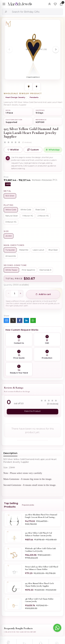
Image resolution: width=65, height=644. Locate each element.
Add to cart (43, 294)
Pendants (34, 97)
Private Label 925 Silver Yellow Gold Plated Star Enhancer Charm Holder (42, 568)
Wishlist (13, 150)
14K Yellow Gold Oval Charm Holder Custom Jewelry (39, 600)
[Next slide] (56, 49)
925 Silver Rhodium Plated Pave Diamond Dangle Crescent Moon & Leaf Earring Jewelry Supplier (41, 516)
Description (10, 453)
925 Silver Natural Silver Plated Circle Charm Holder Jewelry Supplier (39, 585)
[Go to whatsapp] (57, 628)
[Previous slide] (9, 49)
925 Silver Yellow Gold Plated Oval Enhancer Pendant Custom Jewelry (38, 534)
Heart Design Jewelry (15, 97)
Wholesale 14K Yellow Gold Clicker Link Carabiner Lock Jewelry (40, 550)
